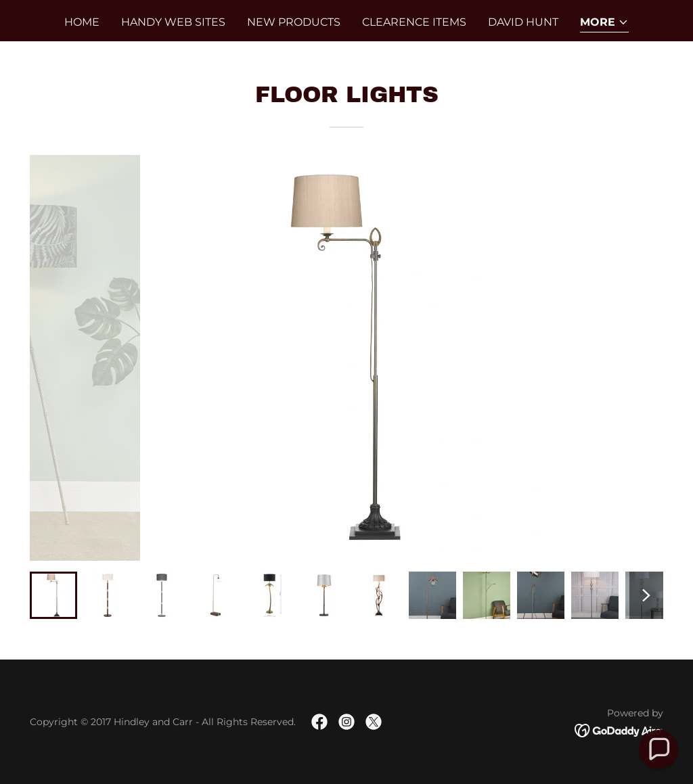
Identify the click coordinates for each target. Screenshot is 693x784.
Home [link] (82, 22)
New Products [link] (294, 22)
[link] (319, 722)
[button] (604, 23)
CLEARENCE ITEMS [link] (414, 22)
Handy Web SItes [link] (173, 22)
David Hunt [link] (523, 22)
